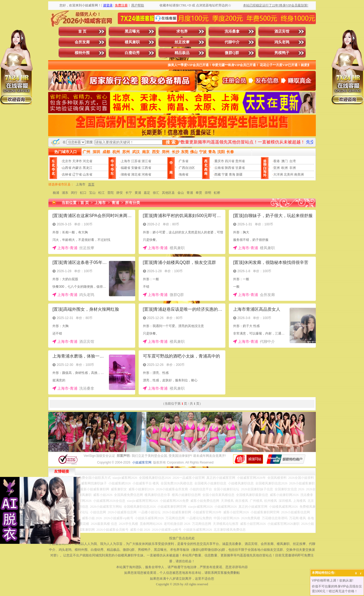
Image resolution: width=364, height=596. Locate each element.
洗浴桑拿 (232, 31)
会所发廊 (82, 42)
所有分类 (132, 203)
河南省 (146, 174)
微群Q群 (232, 53)
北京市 (67, 161)
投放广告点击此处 (182, 538)
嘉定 (147, 193)
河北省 (88, 161)
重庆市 (219, 161)
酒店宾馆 (282, 31)
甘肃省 (240, 168)
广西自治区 (187, 168)
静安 (120, 193)
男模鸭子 (282, 53)
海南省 (184, 174)
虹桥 (217, 193)
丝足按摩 (182, 42)
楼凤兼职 (132, 42)
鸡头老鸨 (282, 42)
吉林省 (67, 174)
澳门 (285, 161)
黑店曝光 (132, 31)
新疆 (239, 174)
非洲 (293, 168)
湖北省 (136, 174)
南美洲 (299, 174)
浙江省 (146, 161)
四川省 (230, 161)
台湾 (293, 161)
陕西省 (230, 168)
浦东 (65, 193)
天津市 (77, 161)
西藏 (218, 174)
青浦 (190, 193)
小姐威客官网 (142, 462)
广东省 (184, 161)
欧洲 (285, 168)
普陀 (111, 193)
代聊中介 (232, 42)
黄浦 (138, 193)
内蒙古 (77, 168)
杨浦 (56, 193)
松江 (101, 193)
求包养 (182, 31)
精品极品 (182, 53)
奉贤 (199, 193)
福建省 (126, 168)
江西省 (146, 168)
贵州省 (240, 161)
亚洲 (276, 168)
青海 (232, 174)
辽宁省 (77, 174)
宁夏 (225, 174)
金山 (181, 193)
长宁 (129, 193)
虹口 (83, 193)
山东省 (88, 174)
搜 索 (170, 142)
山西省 (67, 168)
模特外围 (82, 53)
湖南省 (126, 174)
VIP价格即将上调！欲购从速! (333, 580)
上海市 (126, 161)
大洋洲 (278, 174)
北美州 (289, 174)
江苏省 (136, 161)
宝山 (92, 193)
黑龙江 (88, 168)
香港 (276, 161)
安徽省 (136, 168)
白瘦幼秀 (132, 53)
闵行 (74, 193)
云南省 (219, 168)
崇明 (208, 193)
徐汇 (156, 193)
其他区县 (168, 193)
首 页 (82, 31)
